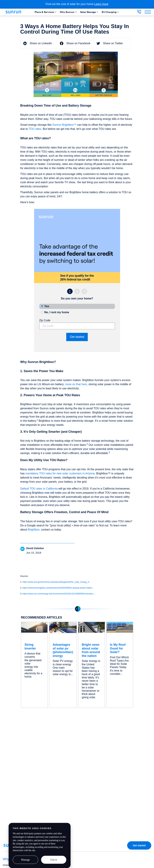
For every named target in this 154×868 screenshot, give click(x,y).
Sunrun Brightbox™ (64, 125)
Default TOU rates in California (39, 489)
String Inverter (30, 647)
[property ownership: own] (42, 306)
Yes (47, 306)
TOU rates (35, 129)
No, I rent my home (57, 312)
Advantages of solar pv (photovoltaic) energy (63, 650)
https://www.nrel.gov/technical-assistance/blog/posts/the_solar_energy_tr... (57, 582)
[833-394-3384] (139, 13)
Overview (8, 865)
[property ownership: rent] (42, 312)
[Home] (14, 12)
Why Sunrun (69, 12)
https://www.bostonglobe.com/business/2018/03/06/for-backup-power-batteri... (58, 588)
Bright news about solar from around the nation (91, 650)
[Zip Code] (77, 326)
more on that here (76, 384)
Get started (77, 337)
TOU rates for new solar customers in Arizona (67, 473)
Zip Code (45, 320)
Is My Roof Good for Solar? (118, 648)
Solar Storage (90, 12)
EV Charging (111, 12)
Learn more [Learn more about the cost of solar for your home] (101, 4)
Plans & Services (46, 12)
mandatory (32, 473)
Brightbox (34, 530)
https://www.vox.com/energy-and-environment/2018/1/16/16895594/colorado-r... (59, 594)
